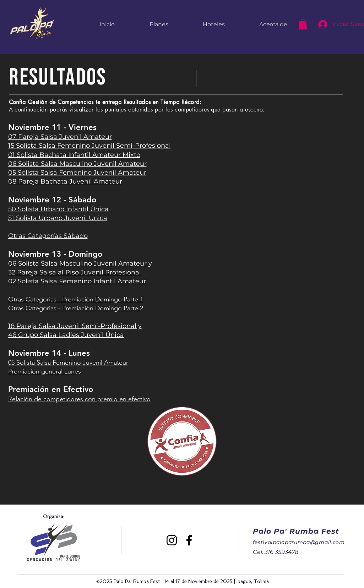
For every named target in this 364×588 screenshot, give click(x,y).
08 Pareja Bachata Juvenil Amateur (65, 181)
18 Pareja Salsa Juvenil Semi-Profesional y (75, 326)
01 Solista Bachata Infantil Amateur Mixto (74, 155)
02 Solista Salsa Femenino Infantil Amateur (77, 281)
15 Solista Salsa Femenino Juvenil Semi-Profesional (89, 146)
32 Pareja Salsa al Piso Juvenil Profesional (75, 272)
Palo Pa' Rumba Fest (296, 531)
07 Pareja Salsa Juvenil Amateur (60, 137)
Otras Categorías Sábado (48, 236)
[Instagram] (172, 540)
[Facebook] (189, 540)
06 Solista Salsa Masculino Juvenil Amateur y (80, 263)
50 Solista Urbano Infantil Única (58, 209)
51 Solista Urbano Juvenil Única (58, 218)
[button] (303, 24)
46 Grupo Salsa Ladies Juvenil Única (66, 335)
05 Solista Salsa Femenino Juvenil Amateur (77, 173)
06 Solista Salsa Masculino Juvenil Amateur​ (77, 164)
